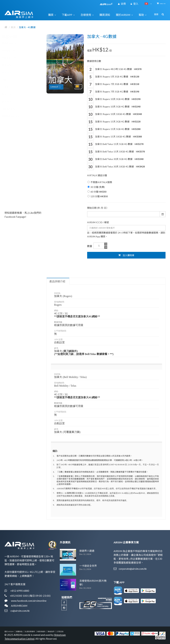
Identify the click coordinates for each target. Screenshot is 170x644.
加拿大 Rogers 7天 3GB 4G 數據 (113, 84)
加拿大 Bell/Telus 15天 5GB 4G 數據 (115, 144)
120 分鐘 (98, 196)
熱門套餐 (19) (12, 51)
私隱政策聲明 (30, 632)
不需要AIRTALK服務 (100, 182)
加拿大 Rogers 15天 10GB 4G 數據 (114, 137)
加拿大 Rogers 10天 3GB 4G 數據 (114, 99)
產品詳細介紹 (57, 281)
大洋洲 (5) (10, 87)
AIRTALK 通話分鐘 (97, 175)
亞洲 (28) (10, 65)
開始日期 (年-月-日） (98, 208)
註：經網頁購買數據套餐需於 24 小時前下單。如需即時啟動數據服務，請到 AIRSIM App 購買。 (126, 235)
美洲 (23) (10, 72)
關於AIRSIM (9, 632)
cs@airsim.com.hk (20, 611)
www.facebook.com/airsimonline (28, 601)
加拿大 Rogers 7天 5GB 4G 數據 (113, 92)
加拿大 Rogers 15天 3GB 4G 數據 (114, 122)
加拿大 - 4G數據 (27, 27)
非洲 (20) (10, 102)
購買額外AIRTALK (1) (16, 116)
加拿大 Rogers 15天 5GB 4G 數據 (114, 129)
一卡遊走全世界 (88, 566)
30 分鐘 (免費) (96, 187)
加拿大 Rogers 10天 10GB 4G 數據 (114, 114)
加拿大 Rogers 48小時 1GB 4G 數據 (114, 69)
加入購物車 (126, 255)
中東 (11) (10, 80)
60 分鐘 (97, 192)
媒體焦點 (19, 632)
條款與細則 (41, 632)
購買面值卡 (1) (12, 43)
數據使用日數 (94, 61)
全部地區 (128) (13, 58)
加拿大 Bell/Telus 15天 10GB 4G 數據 (116, 152)
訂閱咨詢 (60, 632)
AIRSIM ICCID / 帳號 (98, 222)
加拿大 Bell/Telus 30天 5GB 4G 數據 (115, 159)
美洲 (13, 27)
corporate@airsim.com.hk (133, 569)
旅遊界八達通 (87, 551)
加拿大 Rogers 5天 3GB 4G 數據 (113, 77)
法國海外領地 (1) (13, 109)
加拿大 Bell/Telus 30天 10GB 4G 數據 (116, 167)
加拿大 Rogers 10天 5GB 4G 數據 (114, 107)
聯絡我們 (51, 632)
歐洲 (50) (10, 94)
